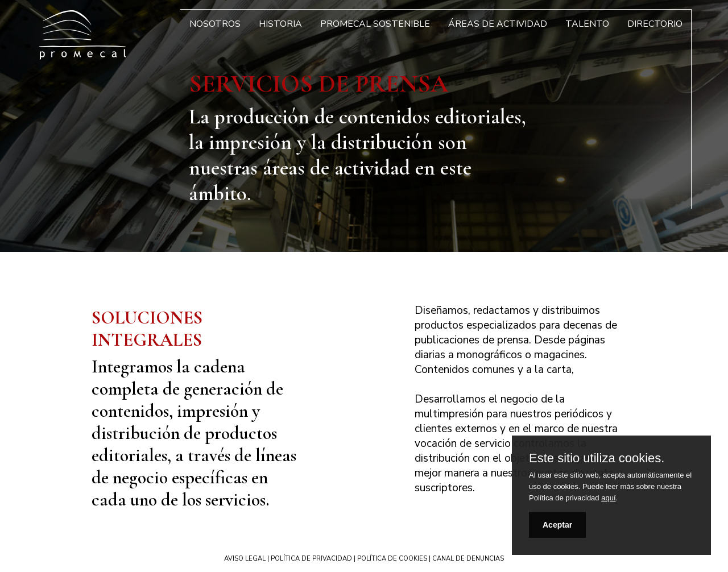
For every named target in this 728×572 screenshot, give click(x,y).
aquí (608, 498)
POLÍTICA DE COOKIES (392, 559)
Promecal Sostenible (375, 24)
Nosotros (215, 24)
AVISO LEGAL (245, 559)
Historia (280, 24)
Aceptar (557, 525)
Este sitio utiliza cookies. (597, 458)
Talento (587, 24)
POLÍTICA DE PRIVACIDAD (311, 559)
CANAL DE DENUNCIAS (468, 559)
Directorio (655, 24)
